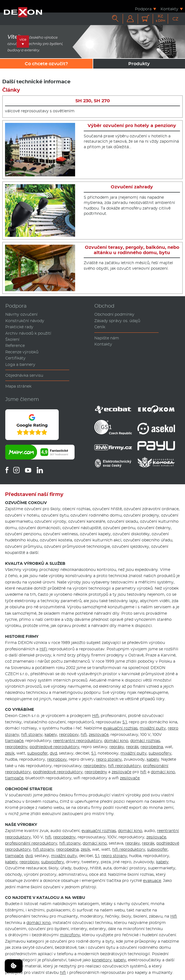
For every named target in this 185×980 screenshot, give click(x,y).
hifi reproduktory (124, 766)
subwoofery (160, 753)
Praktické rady (19, 327)
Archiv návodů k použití (28, 333)
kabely (51, 735)
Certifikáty (15, 358)
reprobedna (152, 747)
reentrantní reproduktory (78, 741)
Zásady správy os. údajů (117, 321)
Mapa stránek (18, 386)
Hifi (95, 716)
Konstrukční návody (25, 321)
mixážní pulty (153, 728)
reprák (132, 747)
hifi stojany (32, 735)
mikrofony (70, 935)
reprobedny (16, 747)
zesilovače (99, 735)
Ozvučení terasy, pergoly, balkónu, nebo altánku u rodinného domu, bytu (132, 250)
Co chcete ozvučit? (46, 64)
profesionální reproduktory (31, 843)
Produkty (139, 64)
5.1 (125, 722)
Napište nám (107, 338)
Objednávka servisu (24, 375)
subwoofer (38, 753)
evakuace (152, 881)
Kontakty (169, 9)
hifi (84, 735)
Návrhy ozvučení (21, 314)
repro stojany (109, 759)
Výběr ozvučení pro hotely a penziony (132, 126)
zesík (10, 753)
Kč (161, 18)
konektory (102, 960)
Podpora (143, 9)
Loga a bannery (20, 364)
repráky (117, 747)
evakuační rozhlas (120, 728)
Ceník (100, 327)
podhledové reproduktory (54, 747)
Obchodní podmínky (114, 314)
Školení (12, 339)
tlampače (14, 741)
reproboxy (69, 735)
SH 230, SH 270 (93, 101)
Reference (15, 346)
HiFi (43, 649)
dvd (53, 753)
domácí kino (116, 741)
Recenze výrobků (22, 352)
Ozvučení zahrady (132, 187)
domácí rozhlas (145, 741)
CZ (175, 19)
